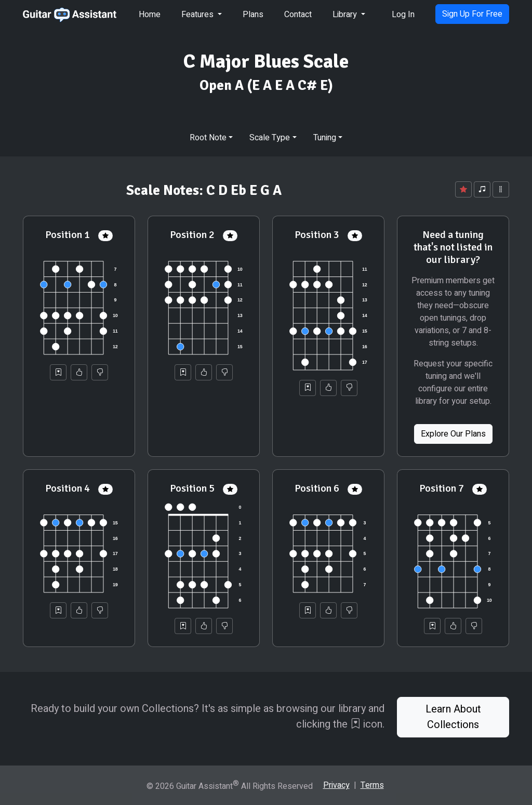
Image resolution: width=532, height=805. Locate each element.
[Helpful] (79, 372)
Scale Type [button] (270, 138)
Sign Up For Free (472, 14)
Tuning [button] (325, 138)
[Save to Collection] (58, 372)
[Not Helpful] (100, 372)
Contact (298, 15)
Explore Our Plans (453, 434)
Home (150, 15)
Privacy (336, 785)
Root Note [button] (208, 138)
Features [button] (198, 15)
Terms (372, 785)
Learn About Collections (453, 717)
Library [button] (346, 15)
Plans (253, 15)
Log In (403, 15)
